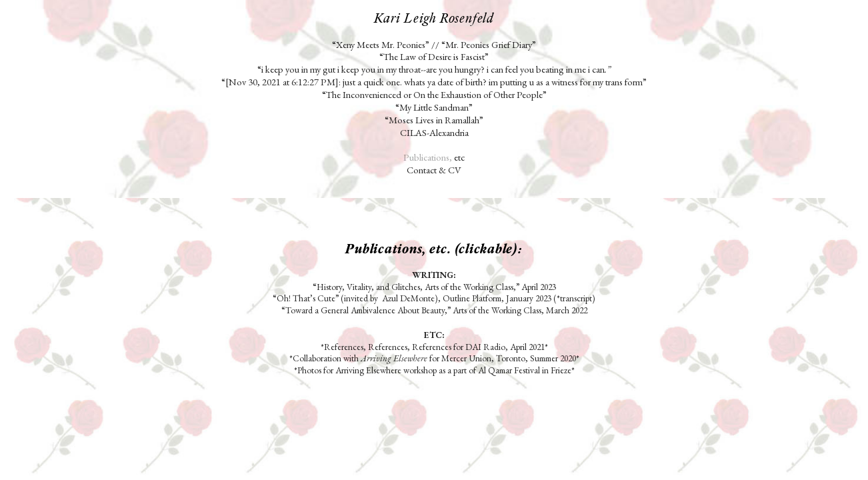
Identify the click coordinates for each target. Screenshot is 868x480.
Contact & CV (434, 170)
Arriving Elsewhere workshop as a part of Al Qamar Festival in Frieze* (455, 370)
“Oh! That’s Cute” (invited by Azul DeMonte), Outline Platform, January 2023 (412, 298)
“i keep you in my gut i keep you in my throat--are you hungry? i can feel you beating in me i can (431, 69)
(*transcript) (574, 298)
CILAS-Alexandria (434, 132)
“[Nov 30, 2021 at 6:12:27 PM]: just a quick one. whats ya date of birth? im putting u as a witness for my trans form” (434, 82)
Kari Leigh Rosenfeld (434, 18)
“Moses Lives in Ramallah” (434, 120)
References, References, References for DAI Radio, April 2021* (436, 347)
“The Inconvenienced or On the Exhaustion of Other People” (434, 94)
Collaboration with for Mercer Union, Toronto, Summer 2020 (434, 358)
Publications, (428, 157)
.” (608, 69)
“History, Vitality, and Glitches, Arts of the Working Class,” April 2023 (434, 287)
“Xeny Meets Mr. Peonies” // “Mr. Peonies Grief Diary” (434, 44)
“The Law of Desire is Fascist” (435, 56)
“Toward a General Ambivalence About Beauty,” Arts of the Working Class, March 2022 (434, 310)
